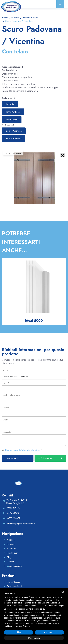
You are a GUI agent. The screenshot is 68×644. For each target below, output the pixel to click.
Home (5, 18)
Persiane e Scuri (30, 18)
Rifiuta (19, 632)
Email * (6, 420)
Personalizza (34, 638)
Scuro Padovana (14, 131)
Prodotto (6, 371)
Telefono (6, 408)
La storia (11, 544)
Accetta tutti (49, 632)
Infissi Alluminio (14, 582)
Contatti (10, 562)
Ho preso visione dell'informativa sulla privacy (23, 450)
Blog (9, 557)
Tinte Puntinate (13, 112)
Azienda (11, 540)
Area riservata (15, 566)
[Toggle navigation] (60, 4)
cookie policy (39, 609)
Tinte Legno (12, 120)
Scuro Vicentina (14, 139)
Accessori (11, 549)
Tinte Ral (10, 104)
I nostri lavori (13, 553)
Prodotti (15, 18)
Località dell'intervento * (12, 395)
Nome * (6, 383)
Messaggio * (8, 432)
